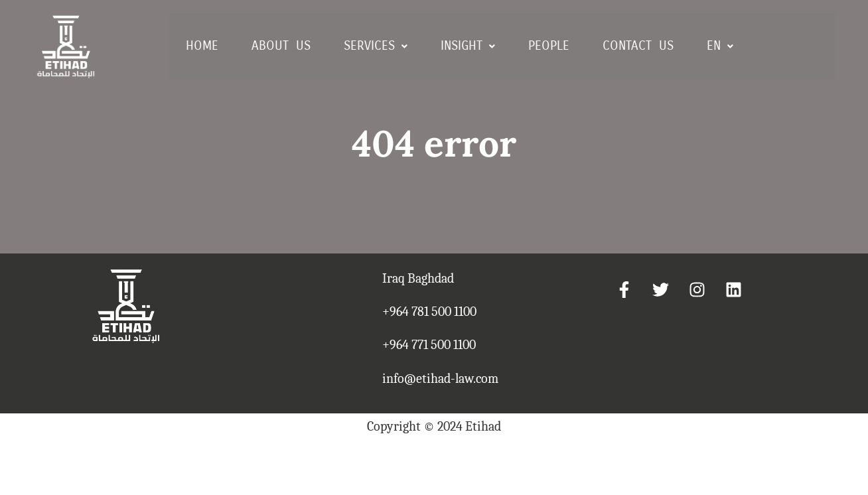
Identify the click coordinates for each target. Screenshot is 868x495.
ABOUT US (281, 45)
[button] (376, 46)
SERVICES (376, 45)
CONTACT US (638, 45)
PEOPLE (549, 45)
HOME (202, 45)
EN (720, 45)
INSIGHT (468, 45)
